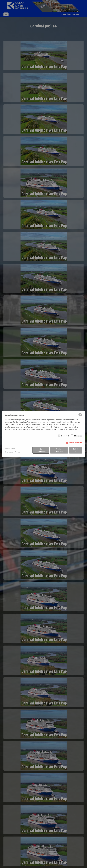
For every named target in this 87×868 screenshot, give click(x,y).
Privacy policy (10, 448)
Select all (76, 450)
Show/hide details (75, 443)
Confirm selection (59, 450)
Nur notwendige (41, 450)
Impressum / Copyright (13, 452)
